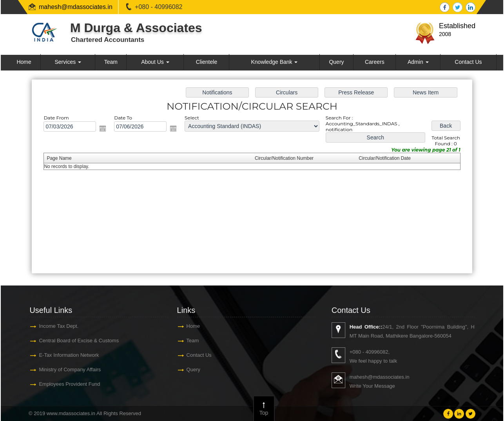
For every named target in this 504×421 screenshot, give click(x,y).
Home (24, 62)
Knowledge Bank (274, 62)
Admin (418, 62)
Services (68, 62)
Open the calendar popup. (104, 129)
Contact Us (468, 62)
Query (336, 62)
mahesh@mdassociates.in (76, 7)
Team (111, 62)
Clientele (207, 62)
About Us (155, 62)
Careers (375, 62)
